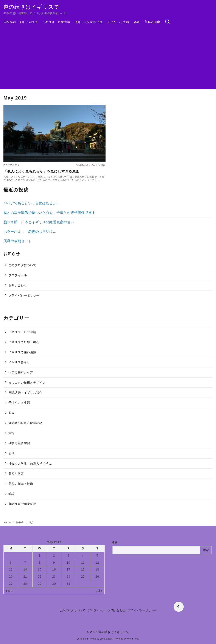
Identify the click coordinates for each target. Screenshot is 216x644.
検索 (115, 543)
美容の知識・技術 (21, 484)
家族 (12, 413)
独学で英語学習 (19, 443)
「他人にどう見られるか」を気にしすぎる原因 (41, 171)
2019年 (20, 523)
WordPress (133, 639)
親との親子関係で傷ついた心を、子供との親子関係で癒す (49, 213)
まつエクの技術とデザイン (27, 382)
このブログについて (22, 265)
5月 (32, 523)
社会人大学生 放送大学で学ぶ (30, 463)
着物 (12, 453)
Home (7, 523)
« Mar (9, 591)
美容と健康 (152, 22)
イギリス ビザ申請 (56, 22)
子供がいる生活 (118, 22)
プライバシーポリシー (24, 295)
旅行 (12, 433)
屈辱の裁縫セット (18, 241)
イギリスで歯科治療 (89, 22)
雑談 (137, 22)
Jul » (99, 591)
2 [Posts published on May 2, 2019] (54, 555)
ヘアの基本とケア (21, 372)
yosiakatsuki (106, 639)
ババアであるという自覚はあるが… (32, 203)
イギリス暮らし (19, 362)
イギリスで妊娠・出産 (24, 342)
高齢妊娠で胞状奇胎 (22, 504)
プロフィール (18, 275)
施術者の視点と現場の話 (25, 423)
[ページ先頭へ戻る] (179, 607)
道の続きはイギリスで (31, 7)
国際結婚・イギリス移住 (20, 22)
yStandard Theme (86, 639)
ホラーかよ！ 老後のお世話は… (30, 232)
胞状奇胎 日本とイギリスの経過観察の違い (39, 222)
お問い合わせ (18, 285)
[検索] (167, 22)
